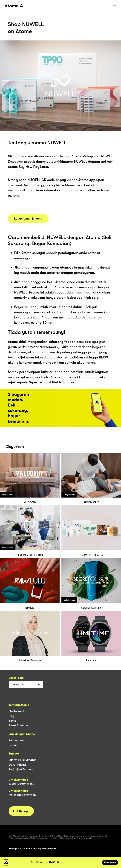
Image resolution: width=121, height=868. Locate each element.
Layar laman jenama (28, 219)
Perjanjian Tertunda (21, 769)
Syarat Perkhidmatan (23, 760)
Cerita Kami (16, 711)
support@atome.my (21, 784)
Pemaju (13, 745)
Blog (12, 716)
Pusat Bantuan (18, 725)
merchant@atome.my (23, 795)
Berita (13, 721)
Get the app (21, 811)
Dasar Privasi (17, 765)
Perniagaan (16, 740)
